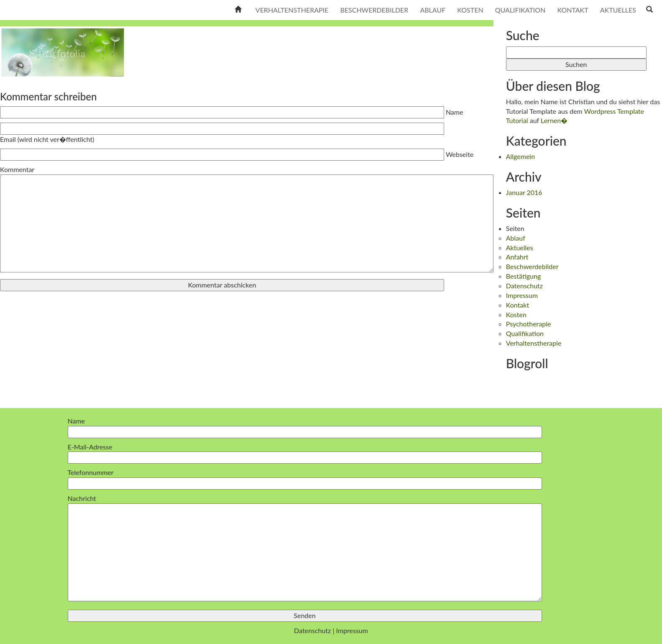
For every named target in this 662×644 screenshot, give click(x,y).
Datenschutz (524, 286)
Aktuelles (618, 10)
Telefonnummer (305, 478)
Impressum (522, 295)
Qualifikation (520, 10)
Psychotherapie (529, 324)
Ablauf (433, 10)
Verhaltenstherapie (292, 10)
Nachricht (305, 548)
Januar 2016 (524, 192)
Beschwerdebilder (374, 10)
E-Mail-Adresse (305, 452)
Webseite (460, 154)
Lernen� (554, 120)
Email (47, 139)
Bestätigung (524, 276)
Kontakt (573, 10)
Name (455, 112)
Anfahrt (517, 257)
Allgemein (520, 156)
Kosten (470, 10)
